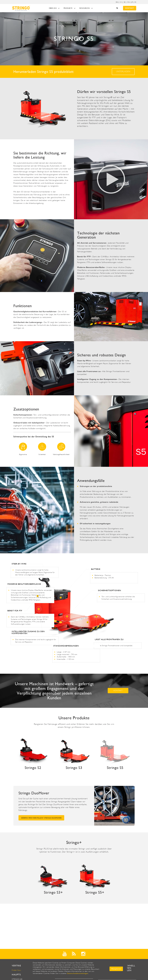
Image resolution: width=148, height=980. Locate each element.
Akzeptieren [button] (116, 969)
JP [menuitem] (132, 2)
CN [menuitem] (128, 2)
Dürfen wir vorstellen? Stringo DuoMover (41, 818)
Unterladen (123, 72)
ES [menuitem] (135, 2)
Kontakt (118, 691)
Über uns (53, 8)
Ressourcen (85, 8)
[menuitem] (121, 2)
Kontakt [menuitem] (130, 8)
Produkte (68, 8)
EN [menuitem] (117, 2)
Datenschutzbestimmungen (78, 973)
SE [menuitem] (125, 2)
